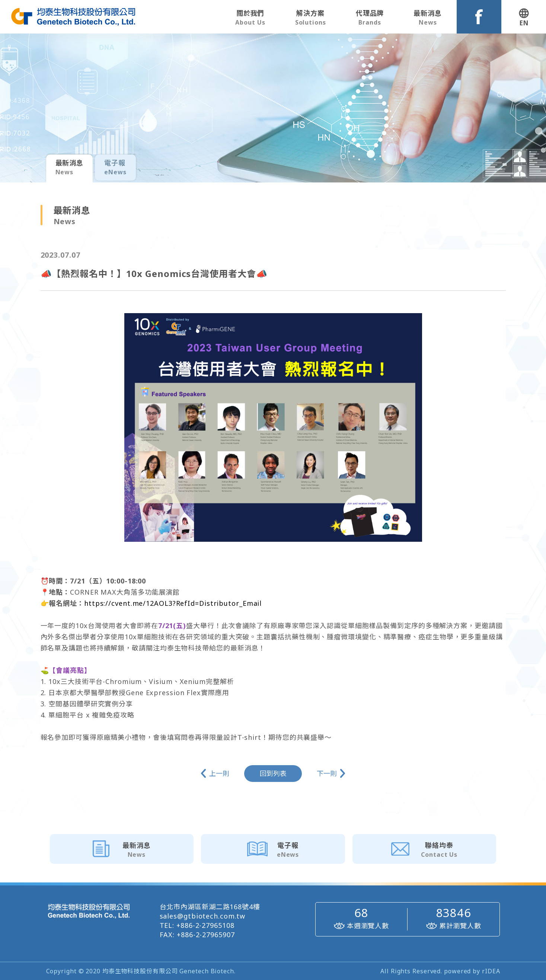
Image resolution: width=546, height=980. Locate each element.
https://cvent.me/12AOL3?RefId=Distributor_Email (173, 603)
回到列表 (273, 773)
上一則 (219, 773)
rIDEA (491, 971)
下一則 (327, 773)
